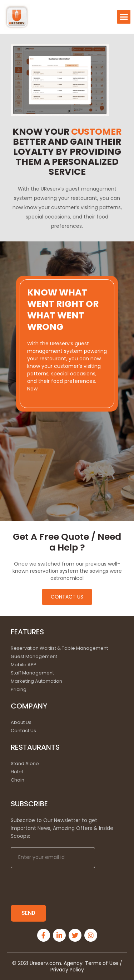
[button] (124, 17)
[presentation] (65, 887)
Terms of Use (102, 963)
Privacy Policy (67, 970)
